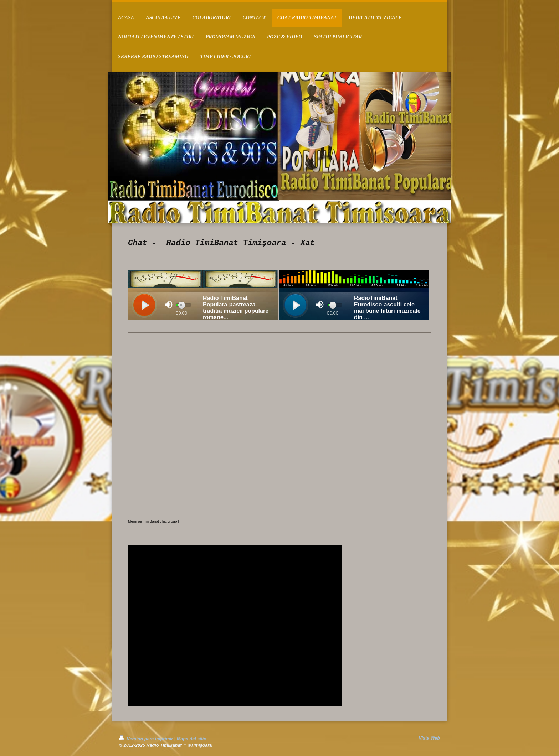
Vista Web (430, 738)
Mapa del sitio (192, 739)
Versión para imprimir (147, 739)
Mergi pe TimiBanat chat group (152, 521)
